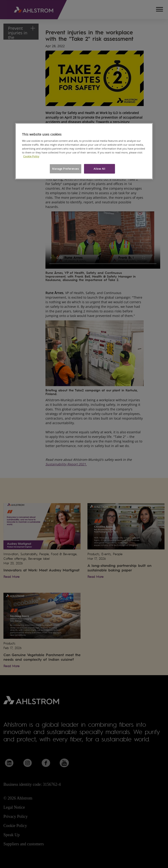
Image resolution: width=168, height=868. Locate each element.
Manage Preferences (65, 169)
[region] (84, 151)
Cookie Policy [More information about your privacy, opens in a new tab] (31, 156)
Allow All (99, 169)
